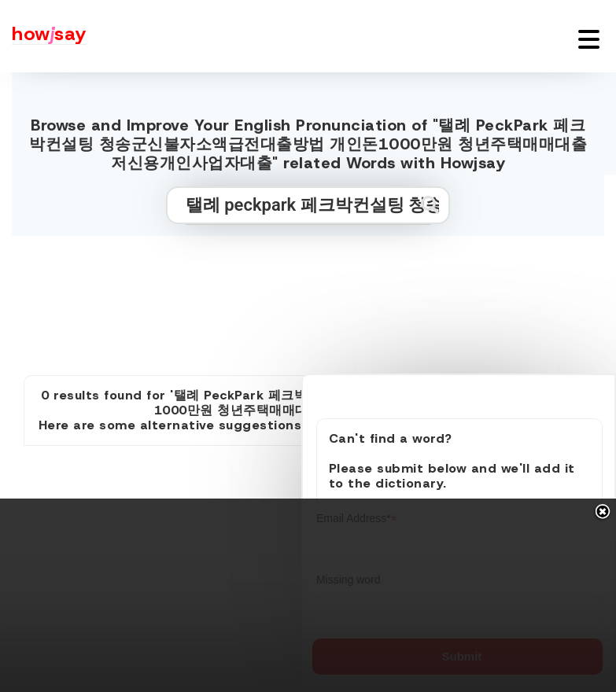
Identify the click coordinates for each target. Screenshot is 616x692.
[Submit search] (430, 205)
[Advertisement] (308, 299)
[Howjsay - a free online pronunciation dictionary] (43, 36)
